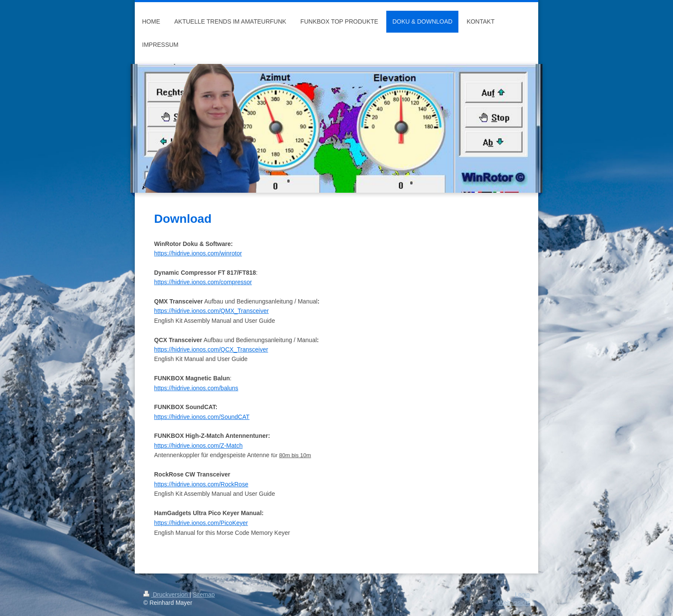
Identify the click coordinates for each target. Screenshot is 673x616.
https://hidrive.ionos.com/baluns (196, 388)
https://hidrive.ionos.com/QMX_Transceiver (211, 311)
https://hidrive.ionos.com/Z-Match (198, 446)
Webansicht (514, 603)
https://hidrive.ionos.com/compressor (203, 282)
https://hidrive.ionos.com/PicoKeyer (201, 523)
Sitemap (204, 595)
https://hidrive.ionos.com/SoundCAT (202, 417)
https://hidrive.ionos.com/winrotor (198, 253)
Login (522, 595)
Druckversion (166, 595)
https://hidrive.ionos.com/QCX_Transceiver (211, 349)
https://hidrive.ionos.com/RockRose (201, 484)
